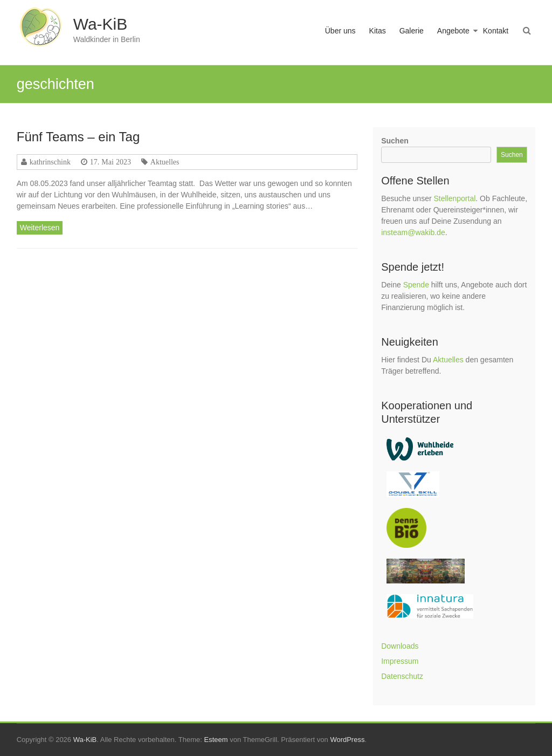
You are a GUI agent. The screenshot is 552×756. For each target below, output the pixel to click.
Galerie (412, 31)
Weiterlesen (40, 228)
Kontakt (496, 31)
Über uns (340, 31)
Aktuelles (165, 162)
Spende (416, 285)
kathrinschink (50, 162)
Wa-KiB (101, 24)
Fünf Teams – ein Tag (78, 137)
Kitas (378, 31)
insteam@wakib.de (413, 232)
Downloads (400, 646)
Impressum (400, 661)
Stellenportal (454, 198)
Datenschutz (402, 676)
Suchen (395, 141)
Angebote (453, 31)
